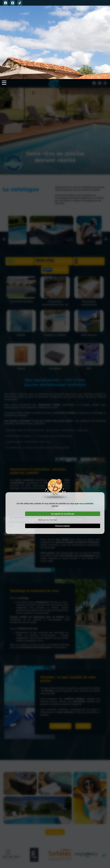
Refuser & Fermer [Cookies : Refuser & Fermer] (48, 441)
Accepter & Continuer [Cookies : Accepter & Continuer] (63, 435)
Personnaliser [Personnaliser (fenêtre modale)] (63, 447)
